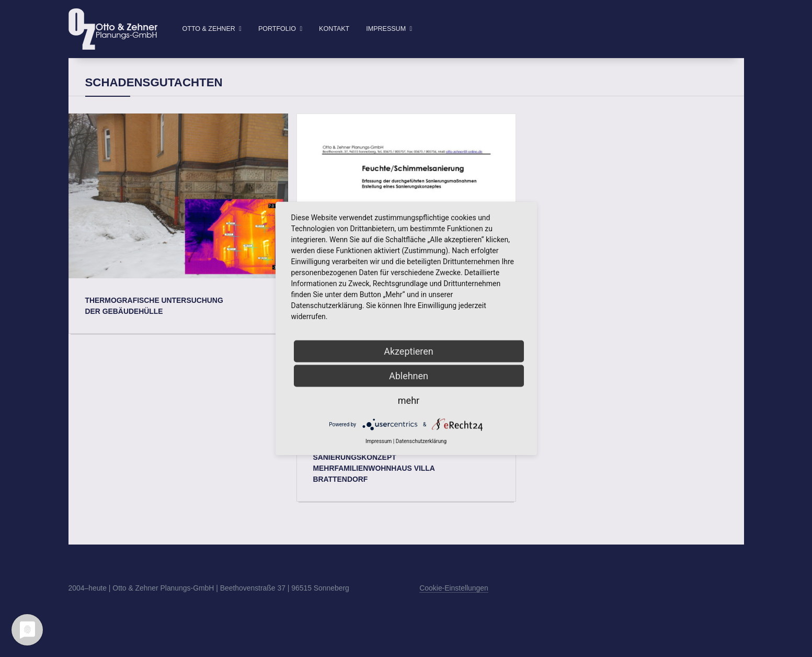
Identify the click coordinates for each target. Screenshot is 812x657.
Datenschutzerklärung (421, 441)
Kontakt (334, 29)
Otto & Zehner (209, 29)
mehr (409, 400)
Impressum (386, 29)
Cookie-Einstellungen (454, 605)
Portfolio (277, 29)
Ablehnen (409, 376)
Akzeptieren (409, 351)
